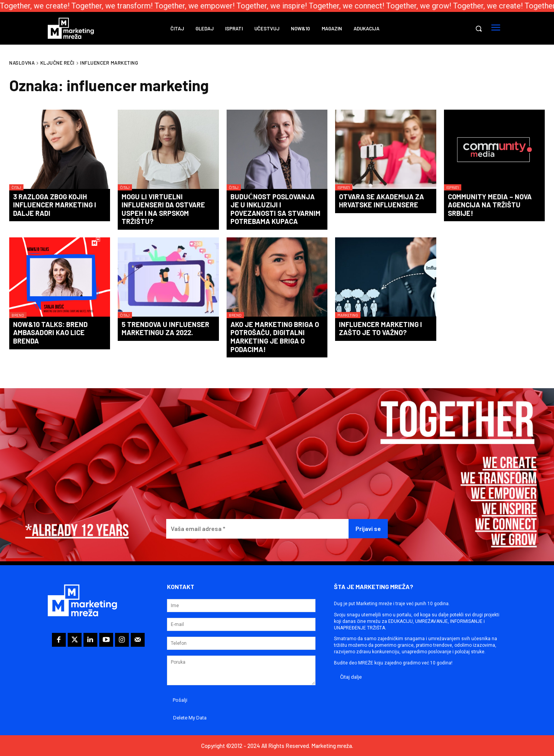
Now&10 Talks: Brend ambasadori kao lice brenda (50, 333)
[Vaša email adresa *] (257, 529)
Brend (18, 315)
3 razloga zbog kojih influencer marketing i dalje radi (55, 205)
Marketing (348, 315)
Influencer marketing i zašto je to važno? (380, 329)
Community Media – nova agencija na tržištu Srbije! (490, 205)
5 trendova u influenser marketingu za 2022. (165, 329)
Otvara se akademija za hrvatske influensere (381, 201)
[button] (479, 28)
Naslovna (22, 63)
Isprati (344, 187)
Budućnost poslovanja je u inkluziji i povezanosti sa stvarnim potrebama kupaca (275, 209)
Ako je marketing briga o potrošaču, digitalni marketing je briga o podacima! (275, 337)
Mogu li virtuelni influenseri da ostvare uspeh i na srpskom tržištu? (163, 209)
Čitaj (16, 187)
